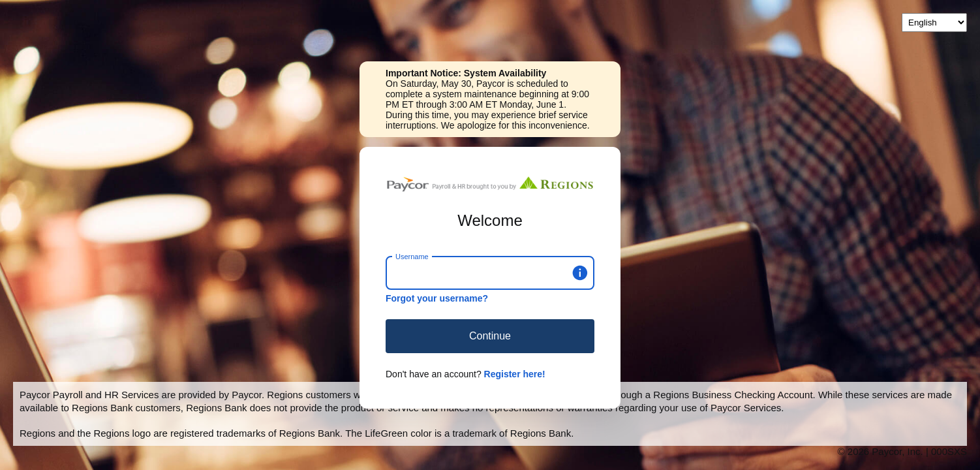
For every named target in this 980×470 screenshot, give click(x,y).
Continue (490, 336)
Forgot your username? (437, 298)
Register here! (515, 374)
